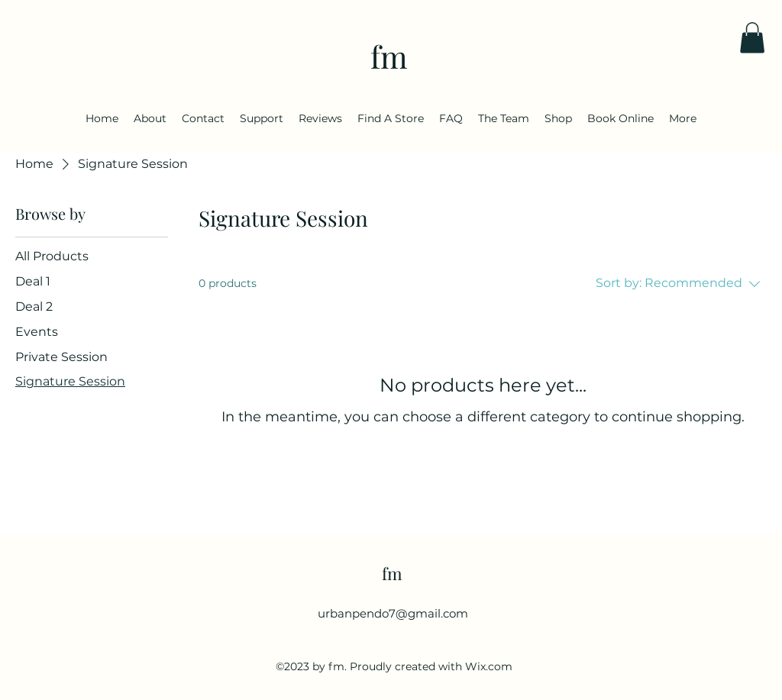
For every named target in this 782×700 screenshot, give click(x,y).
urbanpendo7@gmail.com (393, 613)
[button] (752, 38)
